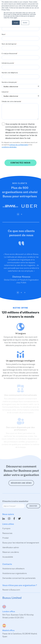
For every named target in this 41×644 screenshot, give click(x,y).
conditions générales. (9, 147)
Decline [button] (25, 23)
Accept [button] (16, 23)
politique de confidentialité (19, 145)
